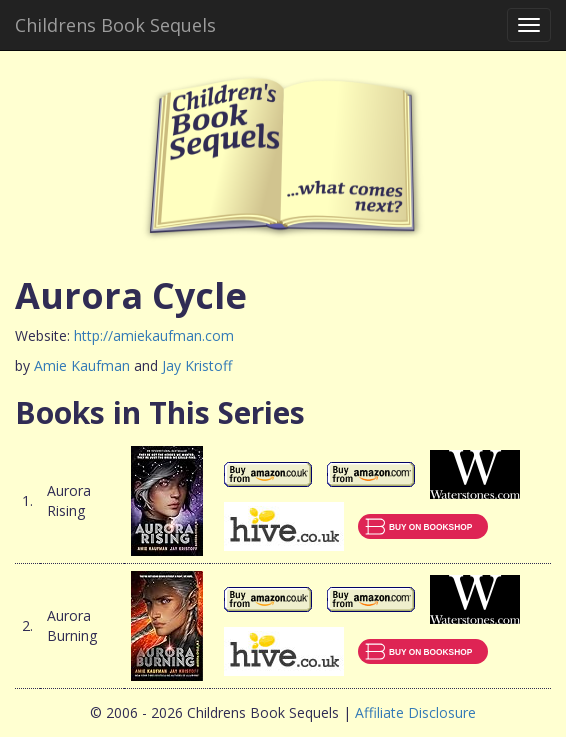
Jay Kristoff (197, 365)
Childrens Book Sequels (115, 25)
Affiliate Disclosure (415, 712)
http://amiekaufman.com (154, 335)
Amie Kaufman (82, 365)
